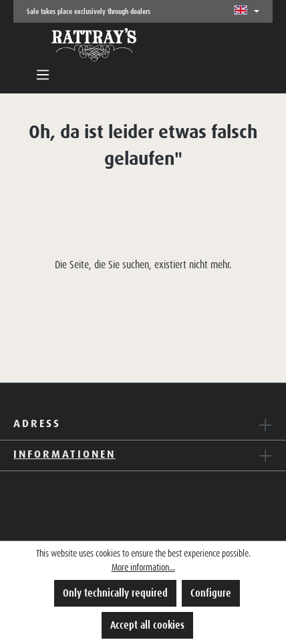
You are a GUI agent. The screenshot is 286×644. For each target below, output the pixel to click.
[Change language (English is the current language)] (247, 11)
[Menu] (43, 75)
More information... (143, 567)
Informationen (64, 454)
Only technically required (115, 593)
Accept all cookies (147, 625)
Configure (211, 593)
